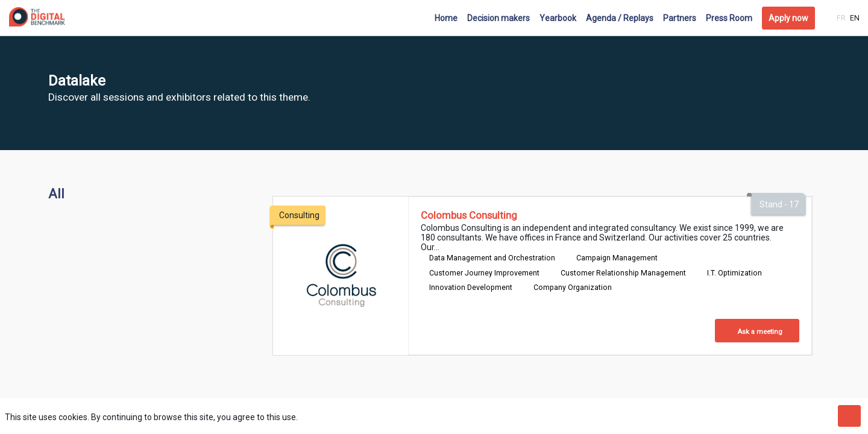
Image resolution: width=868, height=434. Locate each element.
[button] (788, 18)
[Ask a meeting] (757, 331)
